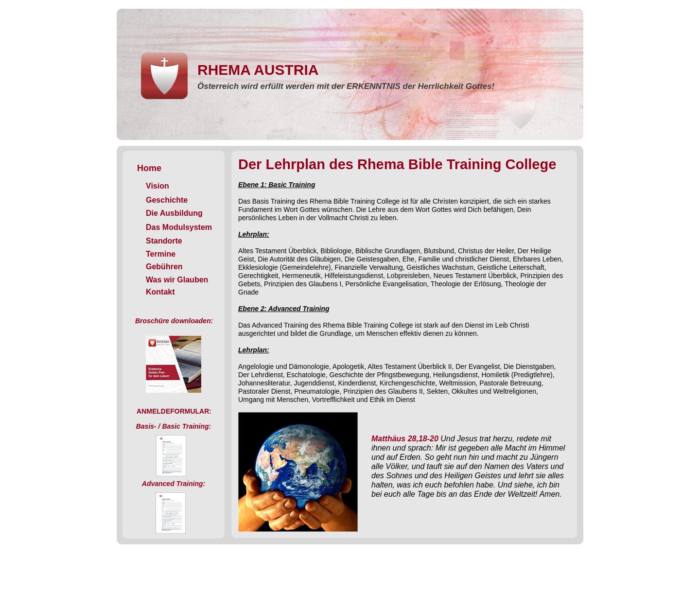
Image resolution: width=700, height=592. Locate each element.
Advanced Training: (174, 484)
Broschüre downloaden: (174, 321)
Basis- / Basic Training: (174, 426)
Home (149, 168)
